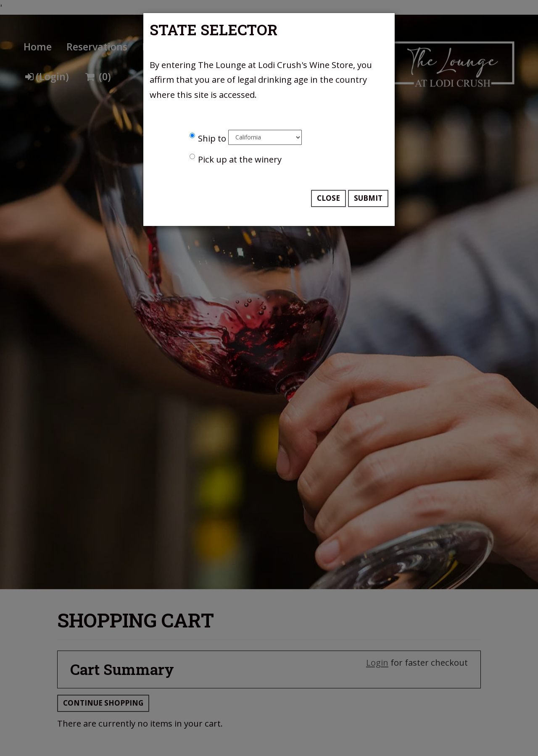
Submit (368, 198)
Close (328, 198)
